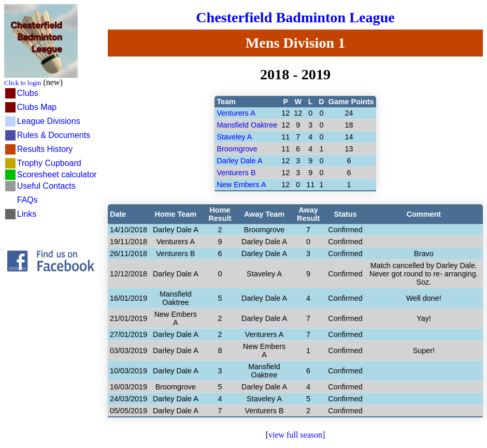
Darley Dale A (239, 161)
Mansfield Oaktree (247, 125)
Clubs (28, 93)
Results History (45, 149)
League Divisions (49, 121)
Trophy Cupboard (49, 163)
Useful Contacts (46, 186)
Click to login (23, 83)
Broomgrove (237, 149)
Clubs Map (37, 107)
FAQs (27, 200)
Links (27, 214)
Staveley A (234, 137)
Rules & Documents (54, 135)
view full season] (297, 435)
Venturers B (236, 173)
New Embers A (241, 185)
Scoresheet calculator (57, 174)
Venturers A (236, 113)
